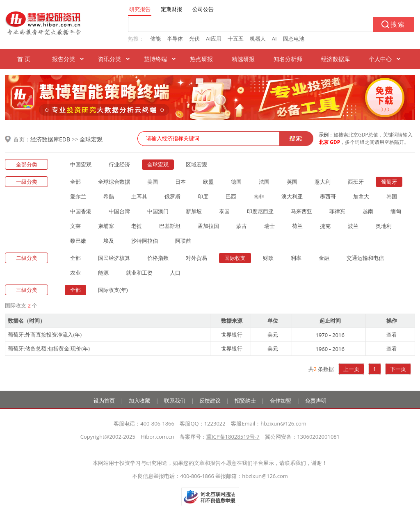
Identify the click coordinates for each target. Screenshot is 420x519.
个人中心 (380, 59)
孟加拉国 (208, 226)
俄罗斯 (172, 196)
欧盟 (208, 182)
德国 (236, 182)
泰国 (224, 211)
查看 (392, 335)
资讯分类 (110, 59)
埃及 (109, 241)
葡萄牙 (389, 182)
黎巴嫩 (78, 241)
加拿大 (361, 196)
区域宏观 (196, 164)
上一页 (351, 369)
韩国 (392, 196)
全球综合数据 (114, 182)
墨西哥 (328, 196)
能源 (103, 273)
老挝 (137, 226)
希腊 (109, 196)
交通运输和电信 (365, 258)
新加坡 (194, 211)
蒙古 (242, 226)
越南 (368, 211)
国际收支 (235, 258)
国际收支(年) (113, 290)
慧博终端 (155, 59)
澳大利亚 (292, 196)
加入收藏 (139, 401)
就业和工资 (139, 273)
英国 (292, 182)
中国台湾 (119, 211)
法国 (264, 182)
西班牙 (356, 182)
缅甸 (396, 211)
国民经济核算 (114, 258)
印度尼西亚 (260, 211)
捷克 (325, 226)
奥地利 (384, 226)
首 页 (24, 59)
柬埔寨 (106, 226)
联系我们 (175, 401)
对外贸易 (196, 258)
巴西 (231, 196)
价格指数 (158, 258)
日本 (180, 182)
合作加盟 (281, 401)
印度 (203, 196)
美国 (153, 182)
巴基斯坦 (170, 226)
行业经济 (119, 164)
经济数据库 (336, 59)
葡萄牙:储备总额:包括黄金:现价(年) (49, 348)
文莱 (75, 226)
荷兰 (297, 226)
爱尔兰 (78, 196)
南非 (259, 196)
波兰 (353, 226)
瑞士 (269, 226)
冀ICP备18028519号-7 (233, 437)
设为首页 (104, 401)
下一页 (398, 369)
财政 (268, 258)
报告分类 (64, 59)
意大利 (323, 182)
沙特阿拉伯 (145, 241)
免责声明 (316, 401)
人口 (175, 273)
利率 (296, 258)
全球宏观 (91, 139)
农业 (75, 273)
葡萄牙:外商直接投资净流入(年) (45, 335)
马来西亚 (301, 211)
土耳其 (139, 196)
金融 (324, 258)
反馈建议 (210, 401)
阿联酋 (183, 241)
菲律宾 (337, 211)
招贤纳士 (245, 401)
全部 (75, 182)
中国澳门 (158, 211)
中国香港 (81, 211)
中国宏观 (81, 164)
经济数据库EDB (50, 139)
